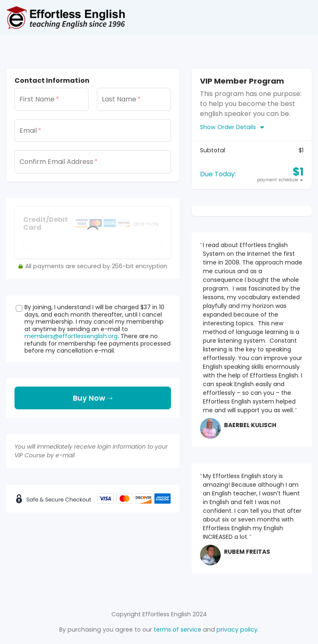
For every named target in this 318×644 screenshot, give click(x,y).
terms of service (177, 630)
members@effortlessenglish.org (71, 336)
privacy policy (237, 630)
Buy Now (93, 398)
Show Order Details (232, 127)
